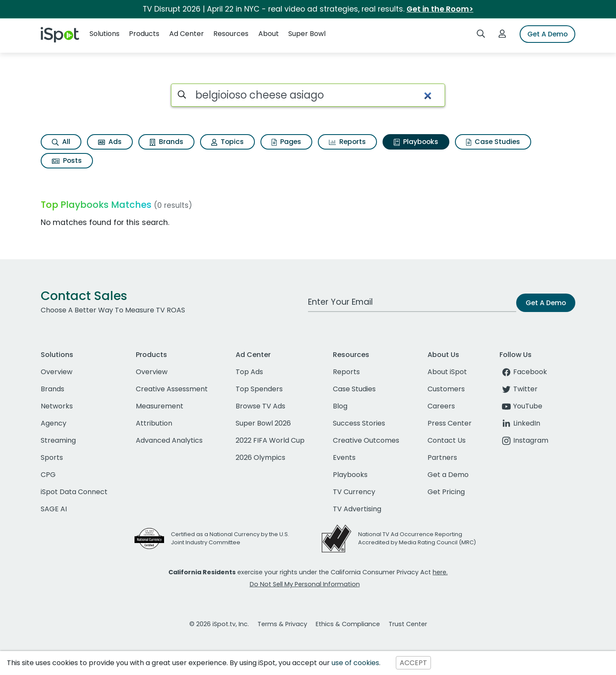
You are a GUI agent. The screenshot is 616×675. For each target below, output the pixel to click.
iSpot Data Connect (74, 492)
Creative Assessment (172, 389)
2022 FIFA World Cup (270, 440)
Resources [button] (231, 34)
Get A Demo (547, 34)
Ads (110, 142)
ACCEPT (413, 663)
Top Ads (249, 372)
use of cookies (355, 663)
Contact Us (447, 440)
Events (344, 457)
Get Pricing (446, 492)
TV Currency (354, 492)
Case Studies (493, 142)
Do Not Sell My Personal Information (305, 584)
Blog (340, 406)
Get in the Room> (440, 9)
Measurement (160, 406)
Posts (67, 160)
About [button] (269, 34)
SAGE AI (54, 509)
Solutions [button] (105, 34)
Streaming (58, 440)
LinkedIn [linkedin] (520, 423)
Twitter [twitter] (519, 389)
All (61, 142)
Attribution (154, 423)
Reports (347, 142)
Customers (446, 389)
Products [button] (144, 34)
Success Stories (359, 423)
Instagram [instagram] (524, 440)
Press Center (450, 423)
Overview (57, 372)
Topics (227, 142)
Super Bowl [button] (307, 34)
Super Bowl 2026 (263, 423)
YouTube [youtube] (521, 406)
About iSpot (447, 372)
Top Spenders (259, 389)
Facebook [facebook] (523, 372)
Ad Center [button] (187, 34)
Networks (57, 406)
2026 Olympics (260, 457)
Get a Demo (448, 475)
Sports (52, 457)
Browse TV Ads (260, 406)
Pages (286, 142)
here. (440, 572)
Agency (54, 423)
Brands (166, 142)
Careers (441, 406)
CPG (48, 475)
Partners (442, 457)
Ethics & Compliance (348, 624)
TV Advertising (357, 509)
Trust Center (408, 624)
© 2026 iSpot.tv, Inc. (219, 624)
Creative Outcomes (366, 440)
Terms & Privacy (282, 624)
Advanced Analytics (169, 440)
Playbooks (416, 142)
